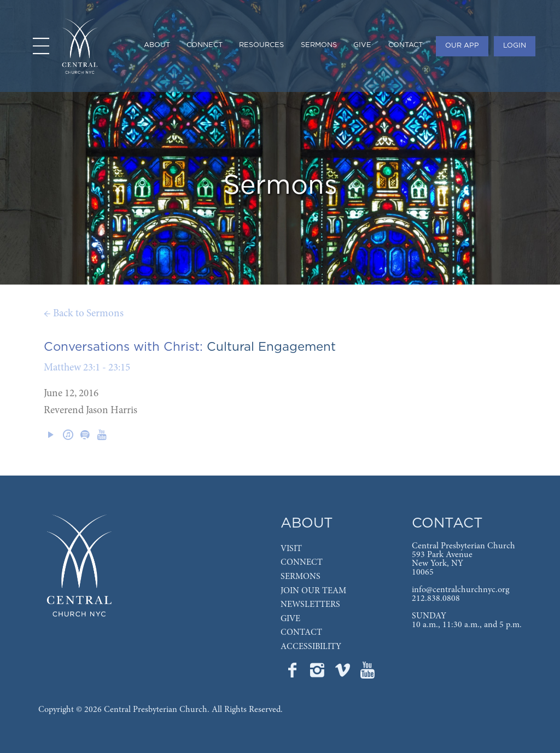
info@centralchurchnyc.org (460, 590)
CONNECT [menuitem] (205, 45)
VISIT (291, 549)
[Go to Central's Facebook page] (293, 674)
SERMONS (301, 577)
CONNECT (302, 563)
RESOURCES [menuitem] (261, 45)
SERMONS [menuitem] (319, 45)
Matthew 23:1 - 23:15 (87, 368)
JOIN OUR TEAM (313, 591)
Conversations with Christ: (123, 347)
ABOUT (307, 523)
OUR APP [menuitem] (462, 46)
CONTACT (301, 633)
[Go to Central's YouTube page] (367, 674)
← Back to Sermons (84, 314)
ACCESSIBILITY (311, 647)
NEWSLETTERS (310, 605)
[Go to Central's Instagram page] (318, 674)
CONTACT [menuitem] (406, 45)
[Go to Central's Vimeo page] (343, 674)
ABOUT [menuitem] (157, 45)
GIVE (290, 619)
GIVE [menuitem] (362, 45)
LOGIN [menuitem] (515, 46)
